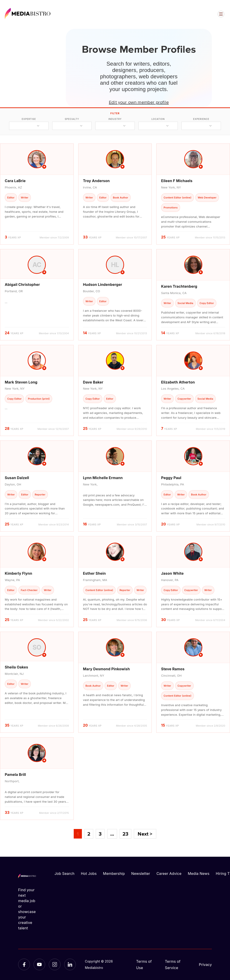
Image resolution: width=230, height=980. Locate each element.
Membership (114, 874)
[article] (37, 194)
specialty (72, 119)
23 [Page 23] (125, 834)
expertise (29, 119)
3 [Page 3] (100, 834)
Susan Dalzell (17, 478)
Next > (145, 834)
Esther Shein (94, 573)
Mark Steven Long (21, 382)
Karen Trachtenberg (179, 286)
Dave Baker (93, 382)
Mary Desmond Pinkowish (106, 669)
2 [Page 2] (89, 834)
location (158, 119)
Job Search (65, 874)
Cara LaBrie (15, 181)
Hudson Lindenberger (103, 285)
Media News (199, 874)
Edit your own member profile (139, 102)
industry (115, 119)
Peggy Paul (171, 478)
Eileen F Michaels (177, 181)
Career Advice (169, 874)
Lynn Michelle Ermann (103, 478)
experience (201, 119)
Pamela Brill (15, 775)
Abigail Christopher (22, 285)
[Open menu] (221, 14)
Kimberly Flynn (18, 573)
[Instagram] (55, 965)
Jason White (172, 573)
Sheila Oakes (16, 667)
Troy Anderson (96, 181)
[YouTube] (39, 965)
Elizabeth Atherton (178, 382)
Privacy (205, 965)
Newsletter (141, 874)
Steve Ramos (173, 669)
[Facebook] (24, 965)
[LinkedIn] (70, 965)
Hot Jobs (89, 874)
